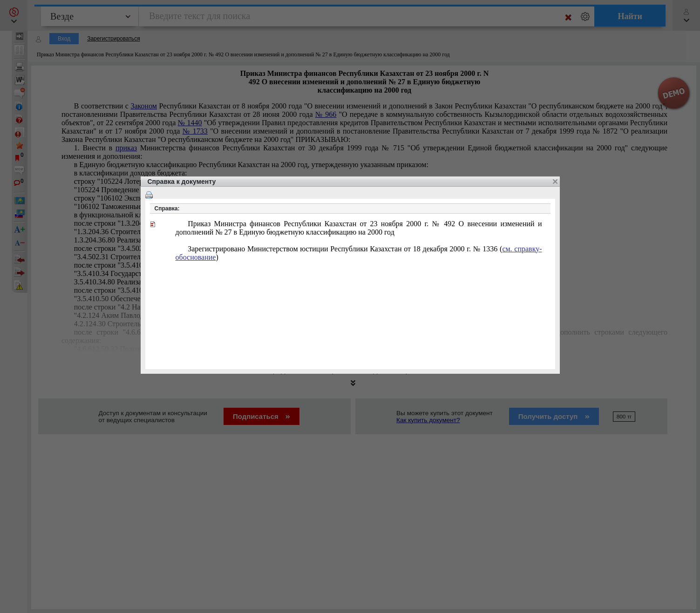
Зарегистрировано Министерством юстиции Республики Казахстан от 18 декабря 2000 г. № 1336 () (359, 253)
